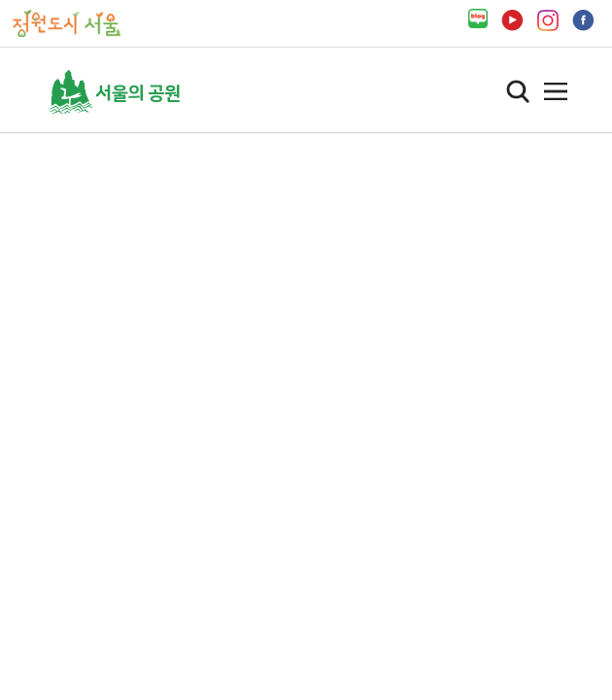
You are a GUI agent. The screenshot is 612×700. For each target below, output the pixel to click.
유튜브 (512, 20)
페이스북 (583, 20)
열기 (556, 92)
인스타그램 (547, 20)
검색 (518, 91)
